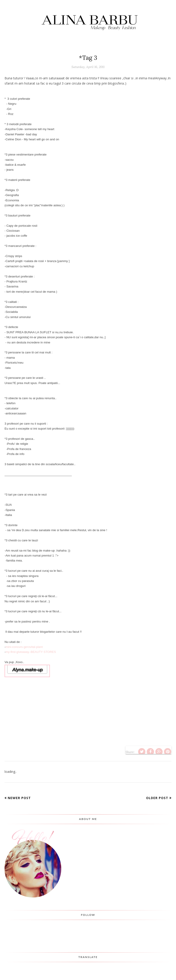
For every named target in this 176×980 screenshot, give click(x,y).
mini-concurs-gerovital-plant (24, 647)
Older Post (157, 798)
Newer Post (19, 798)
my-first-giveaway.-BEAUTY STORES (31, 652)
